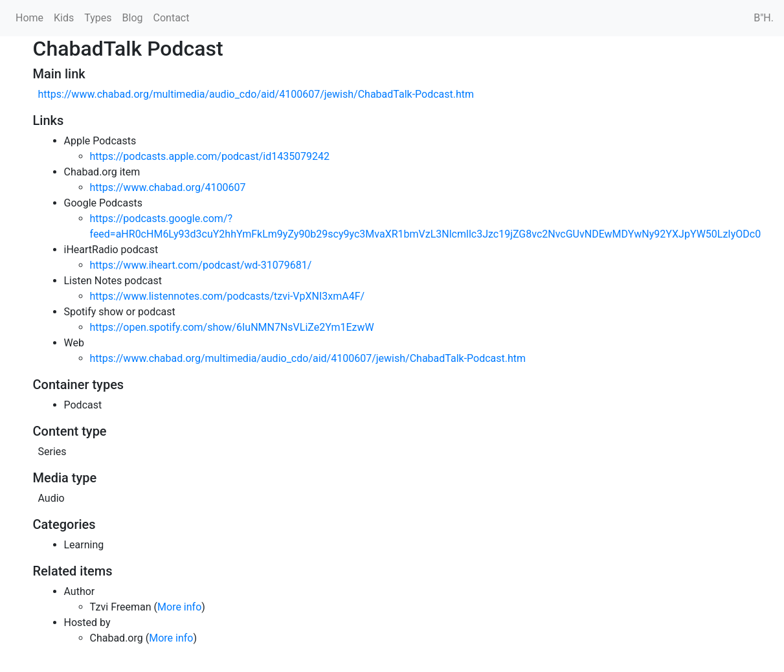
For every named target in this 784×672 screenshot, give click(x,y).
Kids (64, 18)
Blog (133, 18)
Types (98, 18)
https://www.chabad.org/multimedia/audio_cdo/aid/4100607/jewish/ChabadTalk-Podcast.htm (256, 94)
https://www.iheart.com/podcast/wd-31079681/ (201, 265)
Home (29, 18)
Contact (172, 18)
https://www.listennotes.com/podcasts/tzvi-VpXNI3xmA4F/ (228, 296)
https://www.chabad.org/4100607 (168, 187)
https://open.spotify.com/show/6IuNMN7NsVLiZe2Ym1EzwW (232, 327)
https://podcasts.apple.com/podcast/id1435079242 (210, 156)
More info (179, 607)
